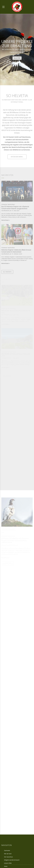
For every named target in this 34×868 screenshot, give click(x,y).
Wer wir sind (8, 854)
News (6, 866)
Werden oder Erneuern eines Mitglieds (17, 640)
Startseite (7, 850)
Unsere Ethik (17, 726)
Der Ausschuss (17, 813)
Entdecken (17, 58)
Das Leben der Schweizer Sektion (17, 683)
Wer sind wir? (17, 595)
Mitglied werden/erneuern (12, 860)
